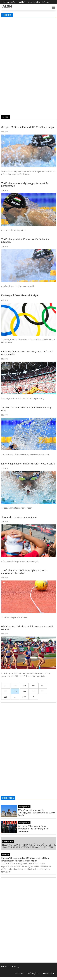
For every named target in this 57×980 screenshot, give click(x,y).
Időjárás (46, 2)
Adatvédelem (49, 973)
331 (34, 686)
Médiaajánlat (34, 973)
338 (6, 697)
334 (15, 691)
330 (24, 686)
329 (15, 686)
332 (43, 686)
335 (24, 691)
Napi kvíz (22, 2)
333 (6, 691)
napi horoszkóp (9, 2)
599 (24, 697)
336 (34, 691)
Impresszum (19, 973)
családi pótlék (34, 2)
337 (43, 691)
